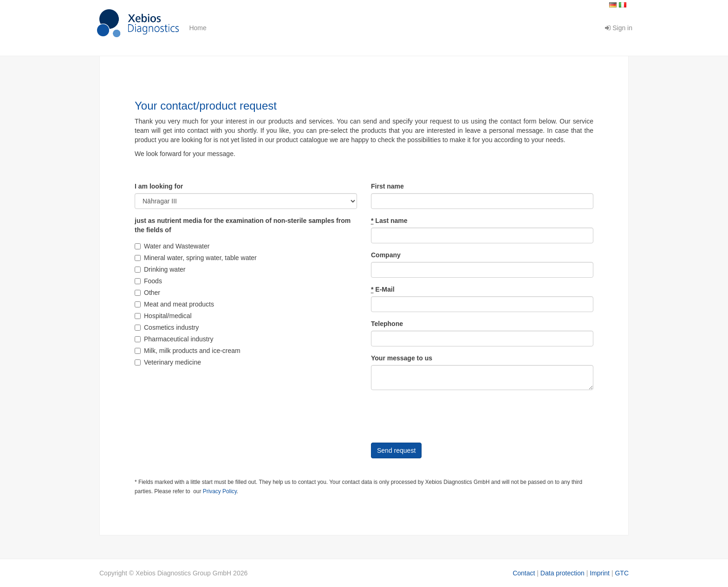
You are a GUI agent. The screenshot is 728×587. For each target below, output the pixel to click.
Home (198, 28)
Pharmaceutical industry (174, 339)
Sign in (619, 28)
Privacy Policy (220, 491)
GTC (622, 573)
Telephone (387, 324)
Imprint (600, 573)
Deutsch (613, 5)
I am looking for (159, 186)
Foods (148, 281)
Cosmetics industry (167, 327)
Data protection (562, 573)
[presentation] (442, 415)
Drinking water (160, 269)
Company (386, 255)
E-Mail (383, 290)
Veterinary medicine (168, 362)
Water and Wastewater (172, 246)
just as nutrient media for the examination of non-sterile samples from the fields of (243, 225)
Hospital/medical (163, 316)
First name (387, 186)
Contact (524, 573)
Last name (389, 221)
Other (147, 293)
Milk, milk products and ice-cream (188, 351)
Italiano (623, 5)
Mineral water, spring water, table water (196, 258)
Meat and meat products (174, 304)
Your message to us (402, 358)
